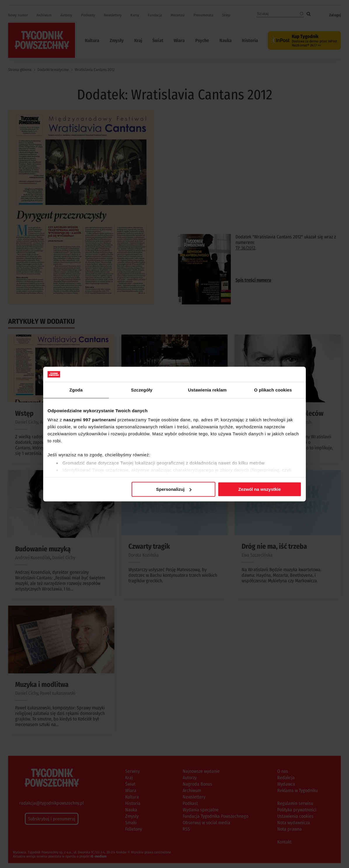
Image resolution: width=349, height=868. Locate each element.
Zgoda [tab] (76, 390)
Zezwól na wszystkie (260, 489)
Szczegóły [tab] (142, 390)
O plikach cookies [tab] (273, 390)
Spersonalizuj (174, 489)
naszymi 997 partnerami (90, 420)
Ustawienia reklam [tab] (207, 390)
